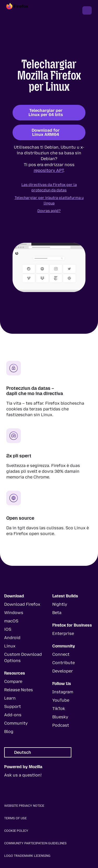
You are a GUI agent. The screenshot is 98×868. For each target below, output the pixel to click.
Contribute (64, 663)
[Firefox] (22, 10)
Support (13, 706)
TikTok (59, 709)
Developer (63, 671)
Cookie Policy (16, 831)
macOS (11, 621)
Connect (61, 654)
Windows (14, 613)
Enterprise (63, 633)
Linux (10, 646)
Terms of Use (15, 818)
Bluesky (60, 717)
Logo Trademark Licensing (27, 856)
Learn (10, 698)
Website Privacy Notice (24, 806)
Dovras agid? (49, 211)
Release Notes (19, 690)
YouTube (61, 700)
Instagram (63, 692)
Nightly (60, 604)
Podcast (61, 725)
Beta (57, 613)
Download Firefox (22, 604)
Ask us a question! (23, 775)
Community (16, 723)
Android (12, 638)
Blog (9, 732)
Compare (13, 681)
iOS (8, 629)
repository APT (49, 170)
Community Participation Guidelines (35, 843)
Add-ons (13, 715)
